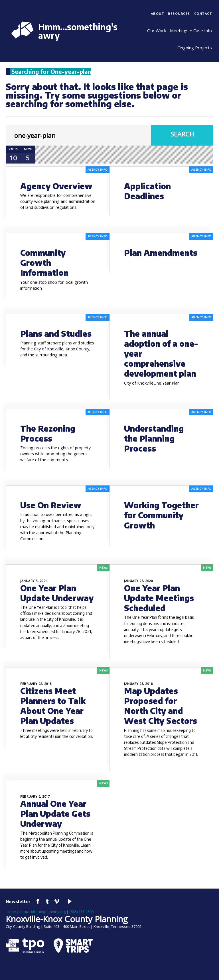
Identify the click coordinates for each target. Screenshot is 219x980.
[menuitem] (158, 14)
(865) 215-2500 (82, 912)
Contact (203, 14)
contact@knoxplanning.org (43, 912)
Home (11, 912)
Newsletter (18, 901)
